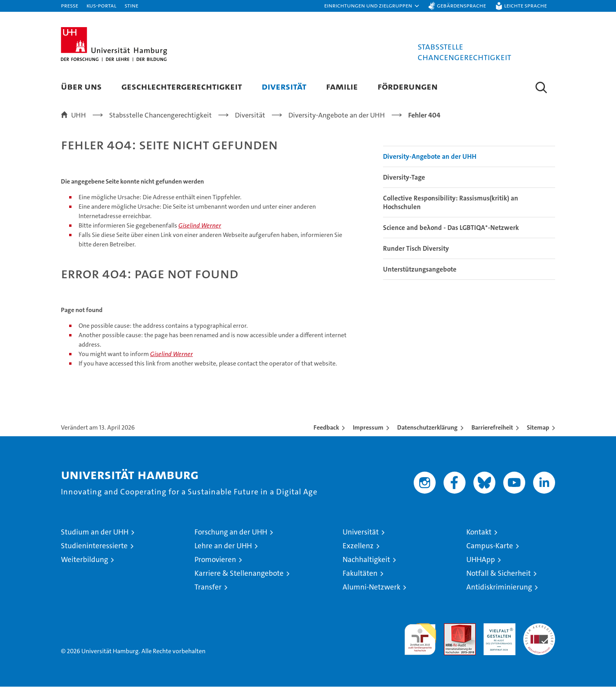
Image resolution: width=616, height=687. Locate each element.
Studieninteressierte (94, 546)
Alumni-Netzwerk (371, 587)
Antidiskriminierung (499, 587)
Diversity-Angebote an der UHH (430, 157)
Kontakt (479, 532)
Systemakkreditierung (539, 628)
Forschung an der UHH (231, 532)
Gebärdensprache (461, 5)
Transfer (208, 587)
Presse (70, 5)
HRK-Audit (498, 628)
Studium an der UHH (95, 532)
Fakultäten (360, 574)
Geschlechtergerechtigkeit (182, 86)
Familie (342, 86)
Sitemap (538, 428)
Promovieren (215, 560)
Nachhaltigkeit (366, 560)
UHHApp (481, 560)
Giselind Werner (200, 226)
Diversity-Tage (404, 178)
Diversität (284, 86)
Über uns (81, 86)
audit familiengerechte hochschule (420, 636)
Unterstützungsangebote (420, 270)
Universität (361, 532)
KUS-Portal (101, 5)
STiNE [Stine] (131, 5)
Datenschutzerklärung (427, 428)
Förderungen (408, 86)
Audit (451, 628)
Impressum (368, 428)
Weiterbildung (84, 560)
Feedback (326, 428)
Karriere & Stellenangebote (239, 574)
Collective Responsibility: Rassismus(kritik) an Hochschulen (451, 203)
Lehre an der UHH (223, 546)
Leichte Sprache (525, 5)
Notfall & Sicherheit (499, 574)
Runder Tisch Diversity (416, 249)
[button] (372, 6)
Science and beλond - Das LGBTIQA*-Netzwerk (451, 228)
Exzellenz (358, 546)
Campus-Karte (490, 546)
